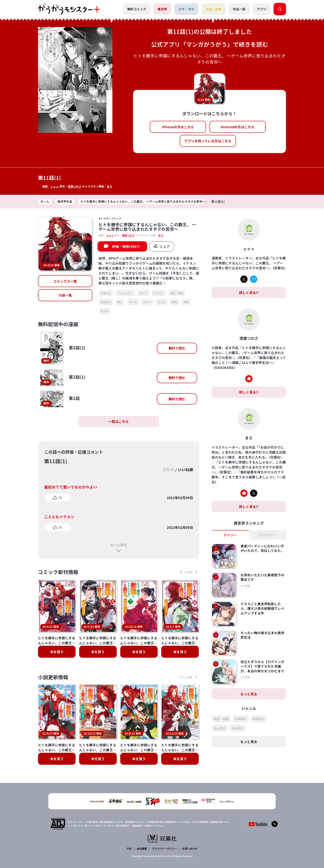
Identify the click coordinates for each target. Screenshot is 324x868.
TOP (129, 848)
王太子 (105, 311)
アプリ (262, 9)
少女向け (238, 728)
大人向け (220, 728)
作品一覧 (239, 9)
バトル (161, 302)
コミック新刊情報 (58, 572)
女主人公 (106, 293)
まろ (109, 186)
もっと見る (119, 545)
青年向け (259, 719)
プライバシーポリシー (165, 848)
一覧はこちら (119, 421)
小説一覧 (65, 295)
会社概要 (142, 848)
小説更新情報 (53, 677)
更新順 (169, 470)
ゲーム (133, 302)
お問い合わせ (190, 848)
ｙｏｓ (55, 186)
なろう (147, 302)
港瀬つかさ (74, 186)
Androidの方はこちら (238, 127)
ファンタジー (125, 293)
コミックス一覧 (65, 281)
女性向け (106, 302)
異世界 (162, 9)
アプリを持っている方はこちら (208, 141)
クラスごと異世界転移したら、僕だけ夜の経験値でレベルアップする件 (262, 608)
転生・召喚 (177, 293)
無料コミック (137, 9)
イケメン (159, 293)
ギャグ (143, 293)
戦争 (186, 302)
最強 (175, 302)
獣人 (120, 302)
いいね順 (185, 470)
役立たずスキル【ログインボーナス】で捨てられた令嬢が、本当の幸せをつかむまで (262, 666)
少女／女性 (214, 9)
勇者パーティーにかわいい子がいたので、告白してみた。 (262, 548)
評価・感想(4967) (126, 246)
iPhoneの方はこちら (178, 127)
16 (60, 527)
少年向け (241, 719)
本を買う (57, 652)
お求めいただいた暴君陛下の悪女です (262, 577)
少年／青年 (186, 9)
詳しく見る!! (249, 293)
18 (60, 497)
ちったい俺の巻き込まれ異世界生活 (262, 635)
